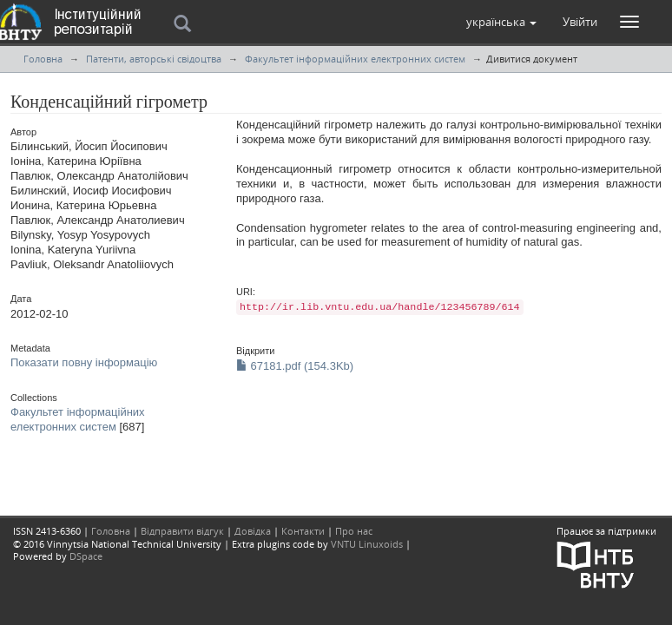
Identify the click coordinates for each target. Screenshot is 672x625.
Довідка (253, 531)
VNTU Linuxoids (367, 544)
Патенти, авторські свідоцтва (154, 59)
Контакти (303, 531)
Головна (43, 59)
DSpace (86, 556)
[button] (501, 22)
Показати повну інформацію (84, 362)
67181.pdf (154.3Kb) (295, 366)
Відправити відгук (182, 531)
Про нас (354, 531)
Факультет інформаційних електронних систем (355, 59)
